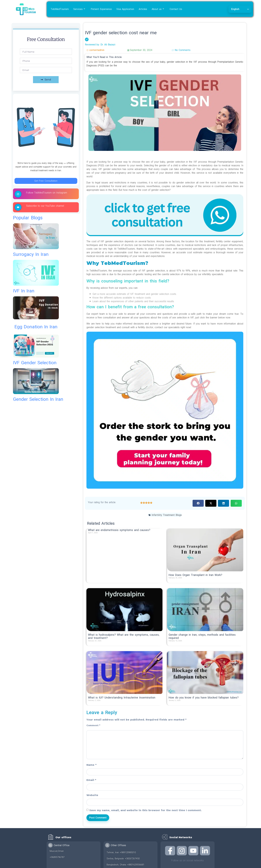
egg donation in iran (36, 327)
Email (91, 780)
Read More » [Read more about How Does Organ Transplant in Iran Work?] (175, 581)
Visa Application (125, 9)
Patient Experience (101, 9)
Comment (93, 726)
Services (79, 9)
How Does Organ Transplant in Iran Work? (195, 575)
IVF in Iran (24, 291)
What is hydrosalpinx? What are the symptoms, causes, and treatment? (124, 637)
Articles (143, 9)
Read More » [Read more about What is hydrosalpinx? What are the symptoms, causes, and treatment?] (95, 644)
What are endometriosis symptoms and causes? (119, 530)
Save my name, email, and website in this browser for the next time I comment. (145, 810)
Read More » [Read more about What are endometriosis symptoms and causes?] (95, 536)
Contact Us (176, 9)
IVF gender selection (35, 363)
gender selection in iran (38, 399)
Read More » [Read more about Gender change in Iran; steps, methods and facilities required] (175, 644)
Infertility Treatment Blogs (167, 515)
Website (92, 795)
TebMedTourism (60, 9)
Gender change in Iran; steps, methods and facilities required (202, 637)
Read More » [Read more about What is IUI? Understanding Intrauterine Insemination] (95, 703)
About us (158, 9)
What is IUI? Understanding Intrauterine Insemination (122, 698)
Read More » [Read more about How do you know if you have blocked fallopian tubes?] (175, 703)
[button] (198, 503)
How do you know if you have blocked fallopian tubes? (204, 698)
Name (91, 765)
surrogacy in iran (31, 254)
